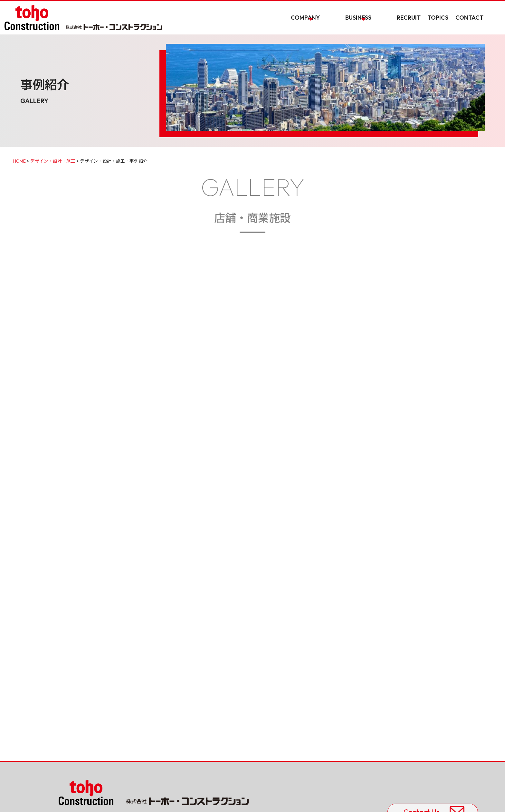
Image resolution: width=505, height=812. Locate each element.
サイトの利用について (136, 798)
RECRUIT (414, 23)
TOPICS (447, 23)
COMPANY (342, 23)
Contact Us (388, 736)
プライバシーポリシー (83, 798)
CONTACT (481, 23)
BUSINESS (379, 23)
